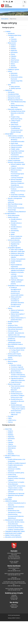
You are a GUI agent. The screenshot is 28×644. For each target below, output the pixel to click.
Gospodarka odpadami (14, 248)
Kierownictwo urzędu (14, 96)
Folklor (10, 418)
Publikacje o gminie (13, 69)
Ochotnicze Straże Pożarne (16, 528)
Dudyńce (13, 45)
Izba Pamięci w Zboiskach (18, 377)
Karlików (13, 47)
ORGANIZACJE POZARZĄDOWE (14, 520)
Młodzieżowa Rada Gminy (15, 100)
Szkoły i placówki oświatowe (16, 507)
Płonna (13, 54)
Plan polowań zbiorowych (15, 329)
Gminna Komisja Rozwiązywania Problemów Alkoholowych (16, 516)
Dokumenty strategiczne (15, 109)
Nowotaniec (14, 52)
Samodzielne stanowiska (18, 196)
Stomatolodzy (15, 231)
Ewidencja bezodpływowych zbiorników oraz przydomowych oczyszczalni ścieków (17, 291)
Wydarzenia (14, 75)
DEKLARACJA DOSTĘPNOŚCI (13, 537)
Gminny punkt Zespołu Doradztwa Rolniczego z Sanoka (15, 356)
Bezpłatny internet (13, 322)
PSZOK (13, 263)
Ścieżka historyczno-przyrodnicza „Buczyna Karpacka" (17, 401)
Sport (10, 85)
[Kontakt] (12, 2)
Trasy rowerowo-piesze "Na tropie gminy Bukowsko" (18, 388)
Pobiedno (14, 56)
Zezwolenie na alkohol (17, 157)
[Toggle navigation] (24, 6)
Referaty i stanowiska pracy (16, 162)
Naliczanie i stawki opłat (18, 251)
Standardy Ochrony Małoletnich (17, 212)
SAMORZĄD (8, 90)
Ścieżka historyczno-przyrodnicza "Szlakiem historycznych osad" (18, 396)
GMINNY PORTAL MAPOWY (13, 535)
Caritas (13, 232)
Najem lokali (14, 143)
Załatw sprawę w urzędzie (15, 136)
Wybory (10, 308)
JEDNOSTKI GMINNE (11, 501)
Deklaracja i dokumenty (17, 253)
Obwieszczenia (12, 206)
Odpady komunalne (16, 147)
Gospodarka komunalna (18, 142)
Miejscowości (12, 43)
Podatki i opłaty (15, 149)
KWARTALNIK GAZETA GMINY (14, 533)
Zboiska (13, 66)
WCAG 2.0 (18, 618)
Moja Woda (14, 246)
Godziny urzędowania (14, 160)
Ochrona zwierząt (13, 331)
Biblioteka (11, 509)
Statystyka (14, 41)
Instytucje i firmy (13, 325)
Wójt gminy (11, 92)
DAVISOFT (14, 618)
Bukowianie (14, 73)
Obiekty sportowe (16, 88)
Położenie (14, 39)
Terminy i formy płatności (18, 259)
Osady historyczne (16, 382)
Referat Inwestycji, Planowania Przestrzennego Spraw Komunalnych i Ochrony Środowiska (17, 174)
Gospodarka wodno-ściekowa (16, 286)
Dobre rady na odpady (17, 250)
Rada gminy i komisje (14, 98)
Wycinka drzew (15, 159)
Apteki (13, 234)
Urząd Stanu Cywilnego (17, 151)
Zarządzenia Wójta (13, 94)
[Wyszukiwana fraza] (19, 2)
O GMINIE (8, 32)
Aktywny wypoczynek (14, 384)
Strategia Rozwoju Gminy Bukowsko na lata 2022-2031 (18, 113)
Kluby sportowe (15, 87)
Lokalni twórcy (12, 420)
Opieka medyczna (13, 217)
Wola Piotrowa (15, 60)
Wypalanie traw (15, 244)
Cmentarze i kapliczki (17, 367)
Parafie (10, 323)
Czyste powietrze (16, 242)
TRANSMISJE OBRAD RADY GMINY (15, 531)
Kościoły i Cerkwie (16, 365)
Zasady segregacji (16, 261)
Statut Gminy (15, 124)
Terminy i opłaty (15, 306)
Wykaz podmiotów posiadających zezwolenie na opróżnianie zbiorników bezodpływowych (17, 301)
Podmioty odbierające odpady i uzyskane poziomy (17, 282)
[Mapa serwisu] (9, 2)
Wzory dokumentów (14, 215)
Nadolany (13, 49)
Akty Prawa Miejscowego (15, 204)
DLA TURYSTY (9, 359)
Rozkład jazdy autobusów (15, 327)
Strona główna (5, 19)
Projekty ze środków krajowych (17, 463)
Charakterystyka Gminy (15, 35)
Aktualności (11, 33)
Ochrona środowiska (17, 145)
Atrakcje (10, 363)
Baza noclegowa (13, 361)
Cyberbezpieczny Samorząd (16, 494)
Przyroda (11, 416)
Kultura (10, 71)
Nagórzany (14, 51)
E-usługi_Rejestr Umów (18, 350)
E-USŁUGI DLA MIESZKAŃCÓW (17, 348)
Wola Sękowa (15, 62)
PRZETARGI (8, 499)
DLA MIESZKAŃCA (10, 214)
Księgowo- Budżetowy (17, 168)
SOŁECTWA (8, 429)
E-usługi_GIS (15, 352)
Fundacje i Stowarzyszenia (16, 530)
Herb (12, 37)
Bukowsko (14, 68)
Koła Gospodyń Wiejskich (15, 526)
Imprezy (10, 422)
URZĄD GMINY (9, 134)
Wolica (13, 64)
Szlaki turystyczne (16, 392)
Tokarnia (13, 58)
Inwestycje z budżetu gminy (16, 473)
